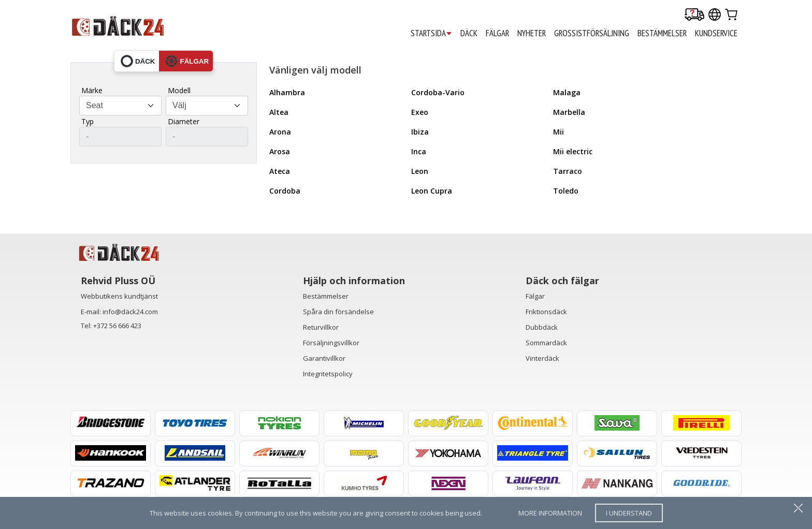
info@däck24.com (130, 312)
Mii (559, 132)
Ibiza (420, 132)
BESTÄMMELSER (662, 33)
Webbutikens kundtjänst (119, 296)
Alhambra (287, 92)
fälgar (187, 61)
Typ (88, 121)
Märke (92, 90)
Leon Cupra (432, 191)
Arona (280, 132)
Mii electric (573, 151)
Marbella (569, 112)
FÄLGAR (497, 33)
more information (550, 513)
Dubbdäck (542, 327)
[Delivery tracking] (694, 15)
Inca (419, 151)
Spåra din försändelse (338, 312)
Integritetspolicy (328, 374)
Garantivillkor (324, 358)
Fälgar (535, 296)
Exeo (420, 112)
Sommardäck (546, 343)
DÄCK (469, 33)
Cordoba (285, 191)
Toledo (566, 191)
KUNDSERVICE (716, 33)
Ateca (280, 171)
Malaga (567, 92)
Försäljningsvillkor (331, 343)
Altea (279, 112)
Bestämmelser (326, 296)
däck (138, 61)
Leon (420, 171)
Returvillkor (321, 327)
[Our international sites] (715, 15)
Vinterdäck (542, 358)
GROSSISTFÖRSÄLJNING (592, 33)
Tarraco (568, 171)
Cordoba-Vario (438, 92)
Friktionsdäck (546, 312)
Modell (179, 90)
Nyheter (532, 33)
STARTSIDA (431, 33)
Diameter (184, 121)
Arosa (280, 151)
